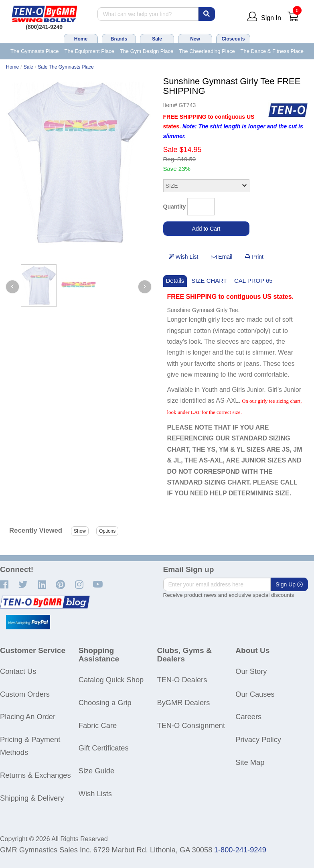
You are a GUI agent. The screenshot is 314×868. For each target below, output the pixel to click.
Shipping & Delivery (32, 798)
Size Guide (96, 771)
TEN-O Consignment (191, 725)
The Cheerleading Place (207, 51)
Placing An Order (28, 717)
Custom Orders (25, 694)
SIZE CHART (209, 281)
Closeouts (233, 39)
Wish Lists (95, 794)
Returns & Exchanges (35, 775)
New (195, 39)
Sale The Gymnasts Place (66, 67)
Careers (248, 717)
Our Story (251, 671)
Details (175, 281)
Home (81, 39)
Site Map (250, 762)
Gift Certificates (104, 748)
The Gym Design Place (147, 51)
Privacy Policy (258, 739)
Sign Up (289, 584)
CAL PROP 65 (253, 281)
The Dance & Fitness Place (272, 51)
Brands (119, 39)
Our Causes (255, 694)
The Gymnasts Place (35, 51)
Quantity (175, 207)
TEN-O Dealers (182, 680)
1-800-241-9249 (240, 850)
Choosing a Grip (105, 703)
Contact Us (18, 671)
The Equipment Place (89, 51)
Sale (157, 39)
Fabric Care (98, 725)
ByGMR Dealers (184, 703)
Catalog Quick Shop (111, 680)
